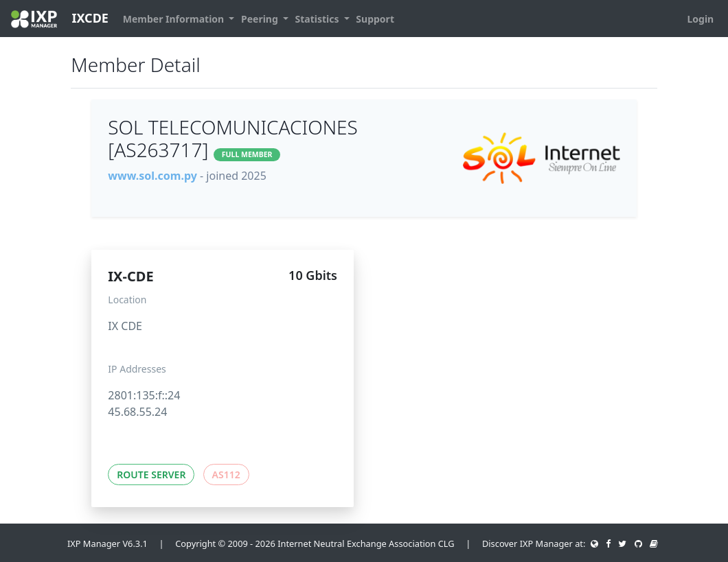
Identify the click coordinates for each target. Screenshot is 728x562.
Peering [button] (261, 19)
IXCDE (60, 19)
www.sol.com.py (152, 176)
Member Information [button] (175, 19)
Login (700, 19)
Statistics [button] (319, 19)
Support (375, 19)
